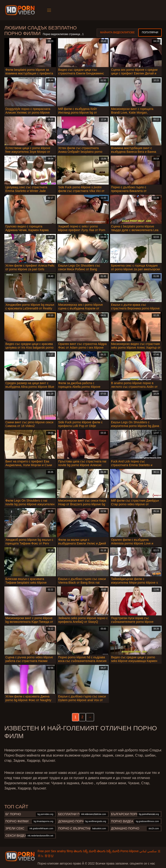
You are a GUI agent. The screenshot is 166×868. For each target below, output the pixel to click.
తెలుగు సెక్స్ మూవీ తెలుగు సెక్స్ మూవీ (97, 851)
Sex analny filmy (62, 851)
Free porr (44, 851)
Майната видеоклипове (117, 32)
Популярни (150, 32)
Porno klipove (130, 851)
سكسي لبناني (148, 851)
